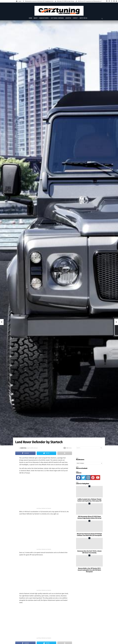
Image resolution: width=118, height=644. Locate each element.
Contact (75, 18)
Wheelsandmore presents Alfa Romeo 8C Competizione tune (39, 1)
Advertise (68, 18)
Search (101, 448)
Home (30, 18)
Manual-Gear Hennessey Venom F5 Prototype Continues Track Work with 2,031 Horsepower (89, 535)
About (36, 18)
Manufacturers (44, 18)
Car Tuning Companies (57, 18)
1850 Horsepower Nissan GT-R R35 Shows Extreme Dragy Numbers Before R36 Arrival (89, 517)
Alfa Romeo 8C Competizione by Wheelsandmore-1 (90, 1)
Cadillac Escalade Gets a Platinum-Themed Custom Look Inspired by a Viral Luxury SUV (89, 500)
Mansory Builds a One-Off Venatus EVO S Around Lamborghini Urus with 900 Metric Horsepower (89, 570)
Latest (20, 1)
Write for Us (83, 18)
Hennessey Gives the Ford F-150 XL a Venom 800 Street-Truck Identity (89, 552)
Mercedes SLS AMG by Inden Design (66, 1)
